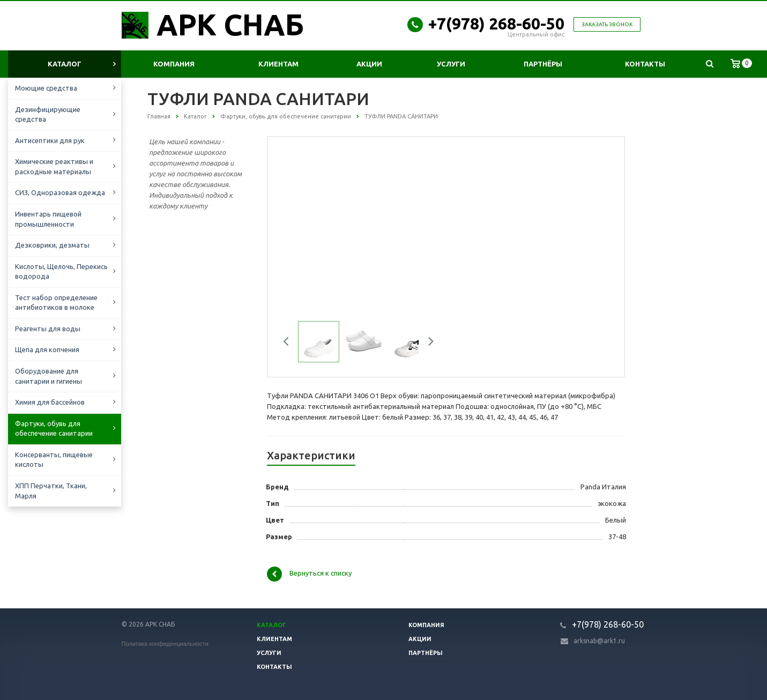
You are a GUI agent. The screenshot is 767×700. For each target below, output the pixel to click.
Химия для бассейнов (50, 402)
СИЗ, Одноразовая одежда (60, 192)
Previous (290, 343)
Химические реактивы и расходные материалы (54, 166)
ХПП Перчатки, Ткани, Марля (51, 491)
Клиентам (278, 64)
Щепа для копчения (47, 349)
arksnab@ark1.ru (599, 641)
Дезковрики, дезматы (52, 245)
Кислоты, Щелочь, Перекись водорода (61, 271)
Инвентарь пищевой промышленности (48, 219)
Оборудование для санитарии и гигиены (49, 376)
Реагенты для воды (48, 329)
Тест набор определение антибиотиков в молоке (56, 303)
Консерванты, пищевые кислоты (54, 460)
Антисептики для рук (50, 140)
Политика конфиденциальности (165, 644)
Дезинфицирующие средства (48, 114)
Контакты (645, 64)
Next (427, 343)
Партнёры (543, 64)
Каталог (65, 64)
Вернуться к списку (309, 574)
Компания (174, 64)
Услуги (451, 64)
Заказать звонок (607, 24)
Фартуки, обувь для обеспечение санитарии (54, 429)
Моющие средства (46, 88)
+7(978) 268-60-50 (496, 24)
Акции (369, 64)
